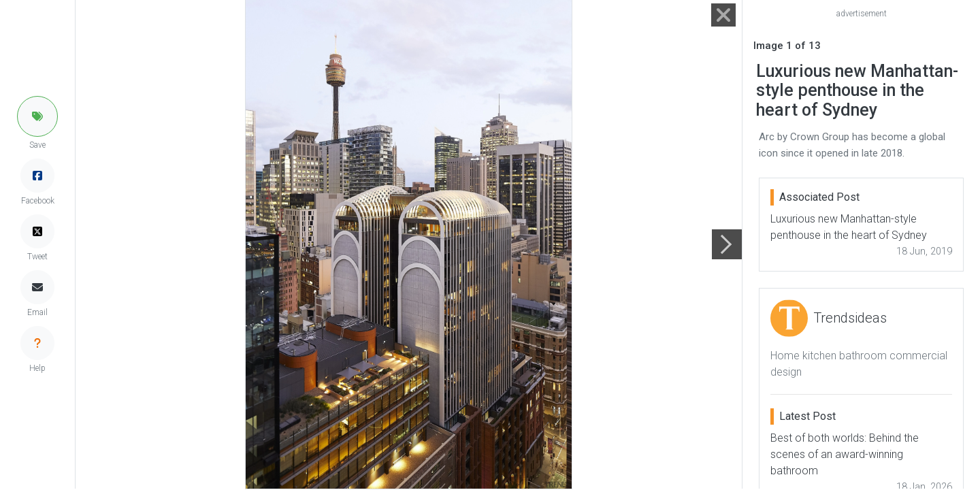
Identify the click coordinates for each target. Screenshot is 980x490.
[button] (37, 116)
